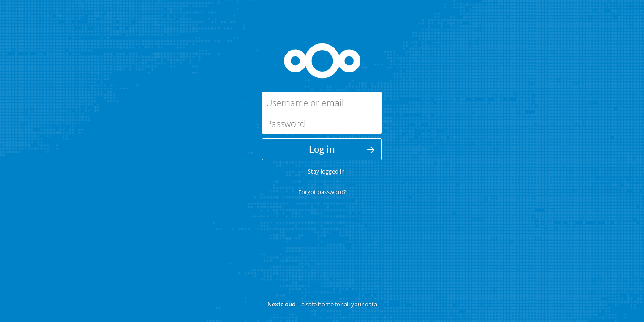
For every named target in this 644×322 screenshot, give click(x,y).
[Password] (322, 123)
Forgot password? (322, 192)
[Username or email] (322, 102)
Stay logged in (326, 171)
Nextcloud (282, 304)
